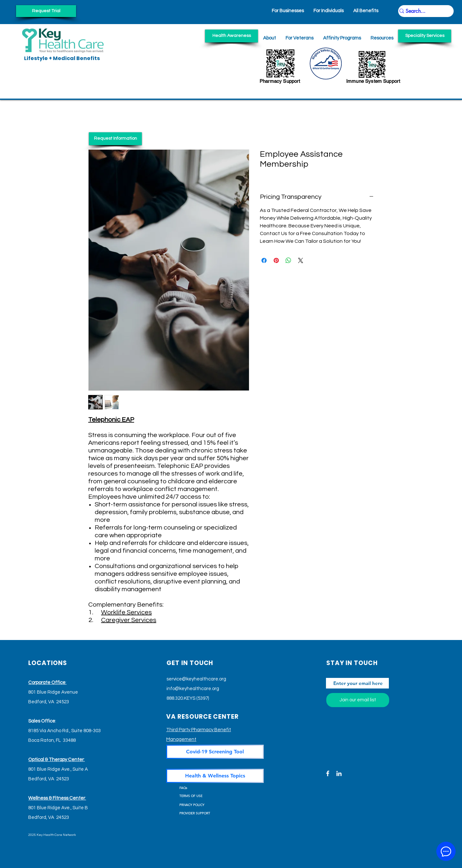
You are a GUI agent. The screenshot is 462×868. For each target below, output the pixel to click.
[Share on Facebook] (264, 260)
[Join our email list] (358, 700)
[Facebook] (328, 773)
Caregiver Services (129, 620)
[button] (382, 38)
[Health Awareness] (231, 36)
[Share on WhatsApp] (288, 260)
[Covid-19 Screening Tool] (215, 752)
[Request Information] (115, 139)
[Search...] (423, 11)
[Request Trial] (46, 11)
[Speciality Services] (425, 36)
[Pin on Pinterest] (276, 260)
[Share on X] (301, 260)
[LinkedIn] (339, 773)
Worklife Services (126, 612)
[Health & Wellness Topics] (215, 776)
